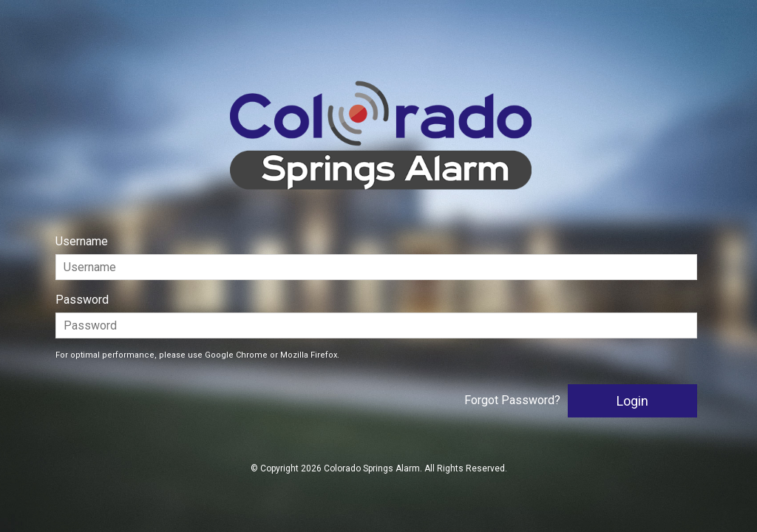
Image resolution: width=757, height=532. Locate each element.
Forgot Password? (512, 400)
